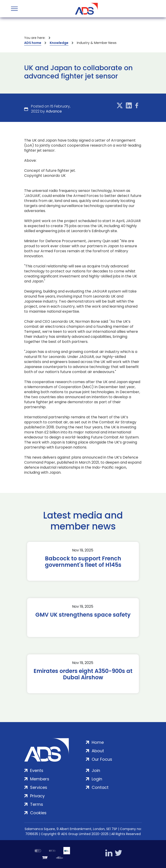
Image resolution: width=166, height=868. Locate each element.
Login (97, 779)
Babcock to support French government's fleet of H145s (83, 562)
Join (96, 770)
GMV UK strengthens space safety (83, 615)
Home (98, 742)
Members (40, 779)
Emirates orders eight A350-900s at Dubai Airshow (83, 674)
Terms (37, 804)
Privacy (37, 796)
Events (37, 770)
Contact (100, 787)
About (98, 751)
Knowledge (59, 43)
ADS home (33, 43)
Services (39, 787)
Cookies (38, 813)
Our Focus (102, 759)
